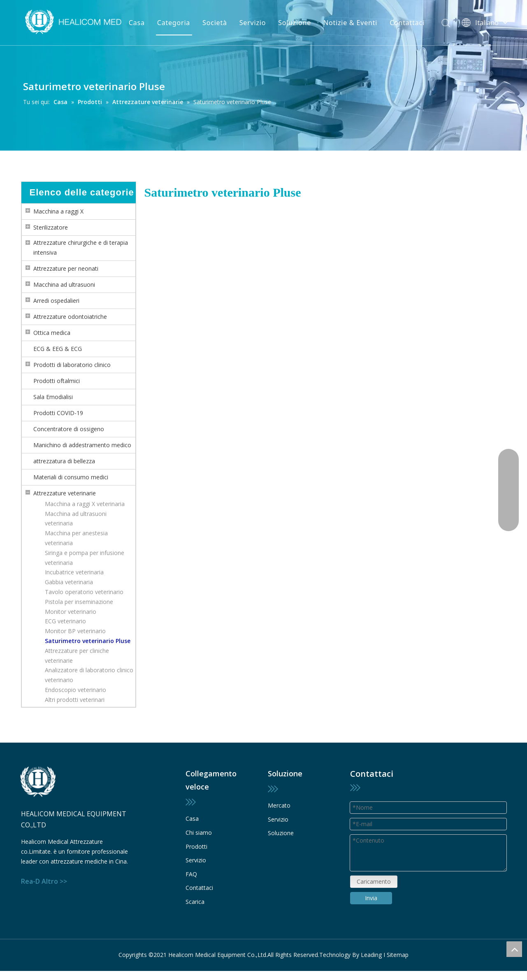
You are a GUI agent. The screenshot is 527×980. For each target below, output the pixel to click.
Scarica (195, 902)
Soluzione (295, 23)
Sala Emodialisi (53, 397)
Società (215, 23)
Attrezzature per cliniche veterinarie (77, 656)
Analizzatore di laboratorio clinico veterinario (89, 675)
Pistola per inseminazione (79, 602)
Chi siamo (199, 833)
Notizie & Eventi (350, 23)
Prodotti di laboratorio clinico (72, 365)
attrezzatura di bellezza (64, 461)
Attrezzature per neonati (66, 268)
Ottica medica (52, 333)
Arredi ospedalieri (56, 301)
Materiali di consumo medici (71, 477)
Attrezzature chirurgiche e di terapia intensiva (81, 247)
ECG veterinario (65, 621)
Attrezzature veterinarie (65, 493)
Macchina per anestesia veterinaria (76, 538)
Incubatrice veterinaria (74, 572)
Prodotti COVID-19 (58, 413)
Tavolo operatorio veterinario (84, 592)
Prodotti (196, 846)
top (514, 949)
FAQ (191, 874)
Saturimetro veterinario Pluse (88, 641)
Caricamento (374, 891)
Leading (371, 955)
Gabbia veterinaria (69, 582)
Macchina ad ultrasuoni (64, 284)
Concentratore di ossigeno (69, 429)
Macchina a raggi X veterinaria (85, 504)
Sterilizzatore (51, 227)
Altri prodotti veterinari (75, 700)
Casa (137, 23)
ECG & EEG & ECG (58, 349)
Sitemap (398, 955)
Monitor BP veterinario (75, 631)
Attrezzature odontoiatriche (70, 317)
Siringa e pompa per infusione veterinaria (85, 558)
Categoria (174, 23)
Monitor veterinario (71, 612)
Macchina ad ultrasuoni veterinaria (76, 519)
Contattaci (407, 23)
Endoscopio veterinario (75, 690)
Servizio (253, 23)
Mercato (279, 805)
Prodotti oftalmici (57, 381)
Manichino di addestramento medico (82, 445)
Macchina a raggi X (58, 211)
